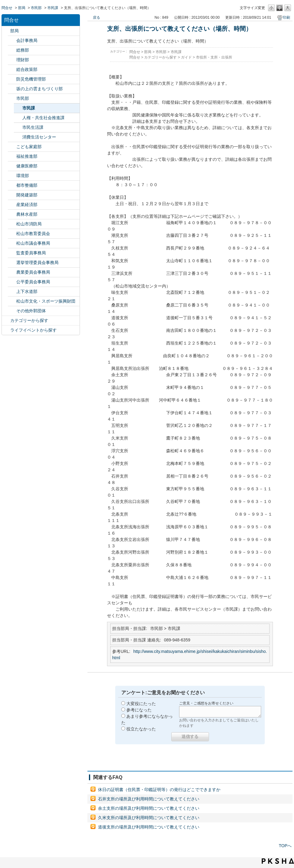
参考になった (139, 710)
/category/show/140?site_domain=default (12, 224)
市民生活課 (33, 127)
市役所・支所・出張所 (214, 57)
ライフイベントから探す (33, 330)
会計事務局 (27, 40)
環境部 (23, 176)
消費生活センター (39, 137)
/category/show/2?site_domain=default (6, 321)
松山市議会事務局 (33, 243)
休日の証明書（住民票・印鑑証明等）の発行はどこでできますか (159, 790)
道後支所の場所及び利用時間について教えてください (149, 827)
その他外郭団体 (31, 311)
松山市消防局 (29, 224)
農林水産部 (27, 214)
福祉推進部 (27, 156)
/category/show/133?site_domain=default (12, 176)
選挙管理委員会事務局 (37, 262)
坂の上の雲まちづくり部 (40, 89)
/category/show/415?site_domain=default (12, 147)
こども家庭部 (29, 147)
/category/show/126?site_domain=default (12, 70)
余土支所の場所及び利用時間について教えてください (149, 808)
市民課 (53, 8)
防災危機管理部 (31, 79)
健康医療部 (27, 166)
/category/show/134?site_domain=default (12, 301)
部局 (22, 8)
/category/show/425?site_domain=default (12, 195)
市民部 (36, 8)
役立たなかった (141, 729)
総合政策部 (27, 69)
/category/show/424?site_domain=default (12, 79)
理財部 (23, 60)
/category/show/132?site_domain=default (12, 166)
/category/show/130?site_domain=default (12, 156)
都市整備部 (27, 185)
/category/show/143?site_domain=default (12, 243)
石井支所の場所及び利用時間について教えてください (149, 799)
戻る (96, 17)
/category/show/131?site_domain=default (12, 311)
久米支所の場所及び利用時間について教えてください (149, 818)
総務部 (23, 50)
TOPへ (285, 846)
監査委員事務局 (31, 253)
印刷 (286, 17)
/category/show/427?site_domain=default (12, 214)
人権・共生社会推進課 (43, 118)
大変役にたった (141, 704)
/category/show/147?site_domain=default (12, 272)
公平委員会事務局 (33, 282)
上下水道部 (27, 291)
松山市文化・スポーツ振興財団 (46, 301)
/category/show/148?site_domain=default (12, 263)
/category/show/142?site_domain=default (12, 234)
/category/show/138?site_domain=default (12, 205)
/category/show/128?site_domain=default (12, 99)
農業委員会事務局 (33, 272)
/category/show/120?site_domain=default (12, 41)
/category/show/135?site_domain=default (12, 185)
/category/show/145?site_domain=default (12, 282)
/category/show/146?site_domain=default (12, 253)
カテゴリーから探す (29, 320)
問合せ (7, 8)
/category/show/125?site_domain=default (12, 50)
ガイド (186, 57)
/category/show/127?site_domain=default (12, 60)
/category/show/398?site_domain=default (12, 89)
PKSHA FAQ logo (278, 861)
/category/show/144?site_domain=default (12, 292)
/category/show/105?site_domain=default (6, 330)
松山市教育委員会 (33, 234)
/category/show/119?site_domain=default (6, 31)
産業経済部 (27, 205)
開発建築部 (27, 195)
